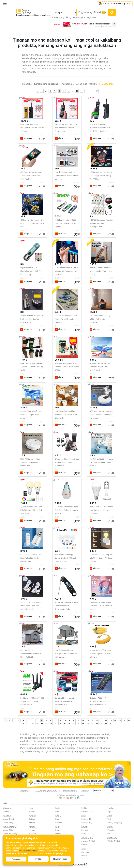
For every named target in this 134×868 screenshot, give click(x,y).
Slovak (84, 848)
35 (56, 724)
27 (129, 720)
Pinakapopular (67, 84)
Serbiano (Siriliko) (88, 841)
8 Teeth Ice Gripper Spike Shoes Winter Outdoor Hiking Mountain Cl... (67, 462)
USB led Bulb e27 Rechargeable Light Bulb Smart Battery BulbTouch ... (101, 510)
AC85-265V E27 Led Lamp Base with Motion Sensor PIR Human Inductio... (102, 558)
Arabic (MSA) (8, 830)
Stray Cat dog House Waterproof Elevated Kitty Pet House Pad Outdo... (31, 654)
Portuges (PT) (87, 823)
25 (120, 720)
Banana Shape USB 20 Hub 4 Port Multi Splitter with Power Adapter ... (101, 654)
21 (101, 720)
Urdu (109, 834)
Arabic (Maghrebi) (10, 834)
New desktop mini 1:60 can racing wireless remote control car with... (66, 176)
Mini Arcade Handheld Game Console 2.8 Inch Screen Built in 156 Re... (67, 367)
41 (83, 724)
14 (69, 720)
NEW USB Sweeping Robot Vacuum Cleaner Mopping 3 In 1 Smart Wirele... (32, 462)
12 (60, 720)
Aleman (6, 812)
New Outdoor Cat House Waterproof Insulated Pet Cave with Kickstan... (66, 654)
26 (124, 720)
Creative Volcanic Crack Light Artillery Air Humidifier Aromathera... (101, 319)
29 (28, 724)
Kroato (58, 826)
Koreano (59, 823)
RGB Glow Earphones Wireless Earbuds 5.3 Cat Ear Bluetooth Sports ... (101, 606)
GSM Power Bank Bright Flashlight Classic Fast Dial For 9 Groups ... (32, 128)
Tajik (109, 812)
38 (69, 724)
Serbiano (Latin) (88, 837)
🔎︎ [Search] (97, 91)
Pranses (85, 826)
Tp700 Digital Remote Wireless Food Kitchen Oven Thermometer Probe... (66, 606)
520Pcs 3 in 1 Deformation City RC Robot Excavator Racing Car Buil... (32, 223)
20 (97, 720)
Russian (84, 834)
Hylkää (38, 859)
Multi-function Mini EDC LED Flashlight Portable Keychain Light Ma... (66, 223)
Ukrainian (111, 830)
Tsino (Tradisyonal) (115, 823)
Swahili (84, 856)
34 (51, 724)
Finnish (32, 826)
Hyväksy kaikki (60, 859)
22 (106, 720)
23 (111, 720)
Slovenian (85, 852)
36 (60, 724)
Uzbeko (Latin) (113, 837)
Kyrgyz (58, 830)
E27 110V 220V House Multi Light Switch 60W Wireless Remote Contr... (31, 558)
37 (65, 724)
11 (56, 720)
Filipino (32, 823)
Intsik (58, 808)
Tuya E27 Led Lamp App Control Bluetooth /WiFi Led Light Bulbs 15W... (65, 558)
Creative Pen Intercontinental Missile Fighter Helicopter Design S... (66, 319)
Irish (57, 812)
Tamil (110, 815)
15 (74, 720)
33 (46, 724)
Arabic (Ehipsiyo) (10, 819)
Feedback (85, 791)
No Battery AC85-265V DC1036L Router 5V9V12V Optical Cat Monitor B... (99, 701)
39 (74, 724)
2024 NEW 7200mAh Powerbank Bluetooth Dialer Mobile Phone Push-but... (100, 128)
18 (88, 720)
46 (77, 91)
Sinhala (84, 845)
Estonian (33, 819)
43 (92, 724)
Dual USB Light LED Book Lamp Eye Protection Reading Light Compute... (101, 462)
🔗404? (22, 98)
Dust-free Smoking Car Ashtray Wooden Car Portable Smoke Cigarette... (66, 271)
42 (88, 724)
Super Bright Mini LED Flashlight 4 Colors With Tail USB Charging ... (31, 271)
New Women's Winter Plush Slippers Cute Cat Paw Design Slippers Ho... (66, 415)
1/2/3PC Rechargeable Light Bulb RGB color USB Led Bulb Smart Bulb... (31, 510)
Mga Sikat (27, 84)
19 (92, 720)
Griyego (32, 830)
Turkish (110, 826)
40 (78, 724)
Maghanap (25, 791)
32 (42, 724)
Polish (84, 815)
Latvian (58, 834)
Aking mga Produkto (87, 84)
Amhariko (7, 815)
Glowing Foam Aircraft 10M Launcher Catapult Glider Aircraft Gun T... (100, 367)
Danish (32, 812)
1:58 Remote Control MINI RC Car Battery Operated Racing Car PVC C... (101, 176)
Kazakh (58, 819)
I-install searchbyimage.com (115, 4)
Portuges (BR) (87, 819)
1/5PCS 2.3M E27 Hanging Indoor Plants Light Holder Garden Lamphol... (30, 606)
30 (32, 724)
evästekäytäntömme (28, 851)
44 (97, 724)
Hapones (33, 834)
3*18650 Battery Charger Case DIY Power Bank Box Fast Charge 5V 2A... (32, 319)
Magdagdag (106, 84)
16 (78, 720)
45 (101, 724)
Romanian (85, 830)
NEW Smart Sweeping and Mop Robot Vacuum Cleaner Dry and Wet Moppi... (101, 415)
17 (83, 720)
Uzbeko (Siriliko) (114, 841)
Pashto (84, 808)
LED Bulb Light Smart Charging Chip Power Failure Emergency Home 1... (67, 510)
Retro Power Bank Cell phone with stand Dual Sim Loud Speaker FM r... (66, 128)
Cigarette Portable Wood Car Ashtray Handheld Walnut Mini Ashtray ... (101, 271)
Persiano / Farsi (87, 812)
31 (37, 724)
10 (69, 91)
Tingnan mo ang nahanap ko (45, 791)
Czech (32, 808)
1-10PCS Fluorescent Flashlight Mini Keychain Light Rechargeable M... (101, 223)
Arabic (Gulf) (8, 823)
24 (115, 720)
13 (65, 720)
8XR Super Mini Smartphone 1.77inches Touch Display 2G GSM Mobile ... (31, 176)
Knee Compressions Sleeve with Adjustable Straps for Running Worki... (32, 367)
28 (23, 724)
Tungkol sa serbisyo (69, 791)
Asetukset (16, 859)
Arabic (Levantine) (10, 826)
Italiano (58, 815)
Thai (109, 819)
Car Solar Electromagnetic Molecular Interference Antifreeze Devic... (65, 701)
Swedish (111, 808)
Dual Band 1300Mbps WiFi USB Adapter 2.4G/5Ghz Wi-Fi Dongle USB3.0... (32, 701)
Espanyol (33, 815)
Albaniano (7, 808)
